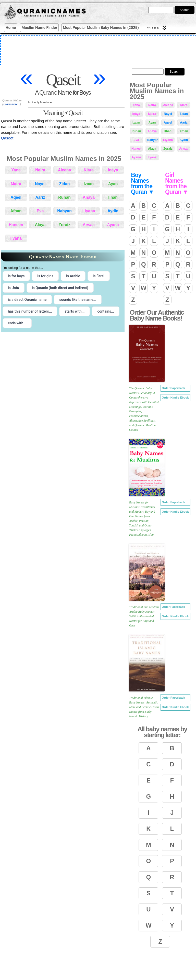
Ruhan (64, 197)
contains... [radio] (106, 311)
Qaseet (7, 138)
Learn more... (12, 104)
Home (11, 28)
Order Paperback (173, 388)
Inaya (113, 170)
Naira (40, 170)
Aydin (113, 211)
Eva (40, 211)
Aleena (64, 170)
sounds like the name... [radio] (78, 300)
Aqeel (16, 197)
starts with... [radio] (75, 311)
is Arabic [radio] (73, 276)
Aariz (40, 197)
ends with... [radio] (17, 323)
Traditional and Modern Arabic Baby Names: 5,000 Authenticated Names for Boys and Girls (144, 616)
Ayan (113, 184)
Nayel (40, 184)
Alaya (40, 225)
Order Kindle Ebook (175, 398)
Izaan (89, 184)
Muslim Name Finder (39, 28)
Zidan (65, 184)
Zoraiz (65, 225)
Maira (16, 184)
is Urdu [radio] (14, 288)
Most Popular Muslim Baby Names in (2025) (101, 28)
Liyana (89, 211)
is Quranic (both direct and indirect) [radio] (60, 288)
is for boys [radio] (16, 276)
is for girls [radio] (45, 276)
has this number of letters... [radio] (30, 311)
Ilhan (113, 197)
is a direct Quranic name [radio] (27, 300)
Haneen (16, 225)
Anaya (89, 197)
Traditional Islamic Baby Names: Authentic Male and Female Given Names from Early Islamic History (144, 707)
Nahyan (64, 211)
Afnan (16, 211)
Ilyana (16, 238)
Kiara (89, 170)
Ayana (113, 225)
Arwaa (89, 225)
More (157, 28)
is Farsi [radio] (99, 276)
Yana (16, 170)
